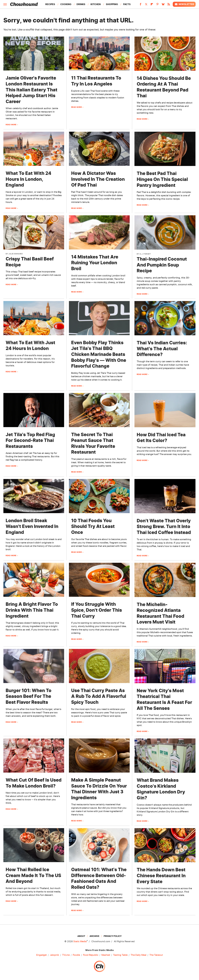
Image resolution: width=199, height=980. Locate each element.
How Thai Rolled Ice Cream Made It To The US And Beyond (33, 875)
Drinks (81, 4)
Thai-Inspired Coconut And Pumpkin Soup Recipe (162, 265)
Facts (127, 4)
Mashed (106, 955)
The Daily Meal (138, 955)
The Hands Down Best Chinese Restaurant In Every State (161, 876)
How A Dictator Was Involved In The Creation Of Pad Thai (98, 179)
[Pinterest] (157, 5)
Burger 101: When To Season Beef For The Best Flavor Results (29, 696)
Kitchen (96, 4)
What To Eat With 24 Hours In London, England (28, 179)
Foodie (76, 955)
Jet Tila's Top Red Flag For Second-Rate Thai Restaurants (30, 440)
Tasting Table (120, 955)
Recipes (50, 4)
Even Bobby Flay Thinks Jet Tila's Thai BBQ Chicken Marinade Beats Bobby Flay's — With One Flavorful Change (99, 354)
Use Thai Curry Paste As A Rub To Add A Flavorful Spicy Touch (99, 696)
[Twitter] (146, 5)
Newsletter (184, 4)
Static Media (80, 941)
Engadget (42, 955)
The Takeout (156, 955)
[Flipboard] (152, 5)
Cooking (66, 4)
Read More (11, 125)
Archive (94, 936)
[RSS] (169, 5)
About (81, 936)
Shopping (112, 4)
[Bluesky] (163, 5)
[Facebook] (141, 5)
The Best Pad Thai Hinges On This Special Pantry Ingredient (162, 179)
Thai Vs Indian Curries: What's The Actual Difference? (162, 349)
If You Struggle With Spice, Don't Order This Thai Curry (97, 610)
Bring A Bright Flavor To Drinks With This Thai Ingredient (32, 610)
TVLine (66, 955)
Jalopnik (54, 955)
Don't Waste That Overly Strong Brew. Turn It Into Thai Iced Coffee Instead (164, 527)
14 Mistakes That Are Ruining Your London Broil (95, 263)
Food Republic (91, 955)
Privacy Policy (113, 936)
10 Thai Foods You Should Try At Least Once (93, 526)
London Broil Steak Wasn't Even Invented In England (32, 526)
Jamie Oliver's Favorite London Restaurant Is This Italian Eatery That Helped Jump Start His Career (31, 90)
